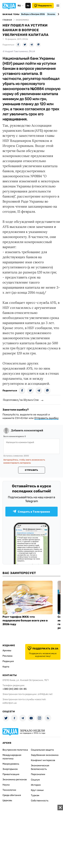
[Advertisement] (32, 836)
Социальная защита (42, 750)
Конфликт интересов (43, 760)
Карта (6, 667)
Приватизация (11, 774)
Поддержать (43, 6)
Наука (6, 785)
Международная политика (12, 757)
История (36, 785)
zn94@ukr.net (45, 694)
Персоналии (38, 774)
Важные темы (11, 14)
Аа (28, 6)
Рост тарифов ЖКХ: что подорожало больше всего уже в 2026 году (25, 620)
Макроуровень (11, 764)
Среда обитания (12, 795)
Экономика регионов (15, 780)
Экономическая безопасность (40, 767)
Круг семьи (37, 790)
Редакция (8, 661)
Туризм (35, 795)
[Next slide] (58, 14)
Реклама (7, 656)
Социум (35, 780)
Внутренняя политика (15, 750)
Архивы (7, 650)
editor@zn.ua (10, 703)
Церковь (7, 800)
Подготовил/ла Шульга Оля (21, 400)
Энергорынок (10, 769)
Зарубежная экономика (45, 755)
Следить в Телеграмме (31, 512)
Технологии (9, 790)
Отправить (31, 470)
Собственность (40, 801)
